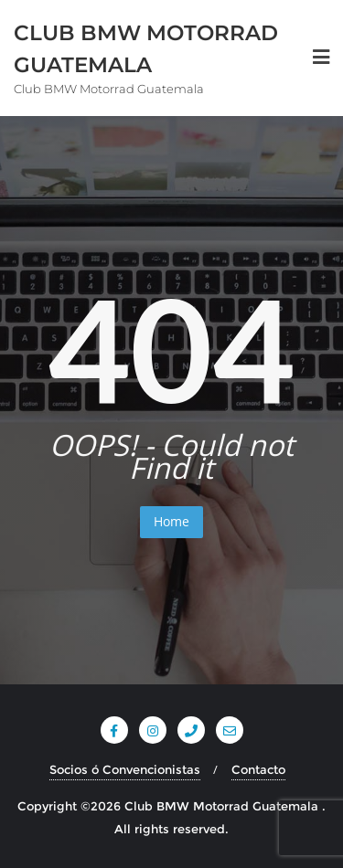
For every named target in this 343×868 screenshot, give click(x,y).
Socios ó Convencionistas (125, 769)
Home (171, 521)
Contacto (258, 769)
